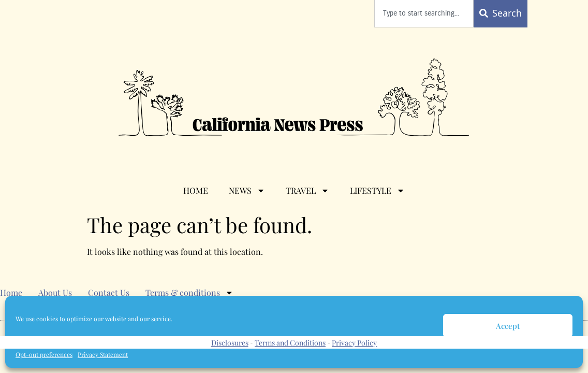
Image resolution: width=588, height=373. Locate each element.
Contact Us (109, 292)
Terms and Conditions (290, 343)
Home (196, 190)
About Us (55, 292)
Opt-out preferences (44, 354)
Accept (508, 326)
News (247, 191)
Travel (307, 191)
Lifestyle (377, 191)
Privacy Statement (103, 354)
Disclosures (230, 343)
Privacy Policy (354, 343)
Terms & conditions (189, 293)
